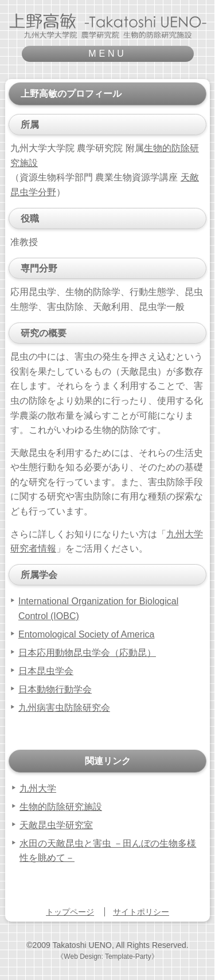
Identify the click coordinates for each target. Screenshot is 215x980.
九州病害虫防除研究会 (64, 708)
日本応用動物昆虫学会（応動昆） (87, 653)
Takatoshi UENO (82, 945)
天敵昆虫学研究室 (56, 825)
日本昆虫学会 (46, 671)
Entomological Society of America (86, 634)
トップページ (70, 912)
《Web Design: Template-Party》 (107, 957)
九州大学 (38, 788)
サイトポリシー (141, 912)
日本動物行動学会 (55, 689)
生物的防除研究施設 (61, 807)
